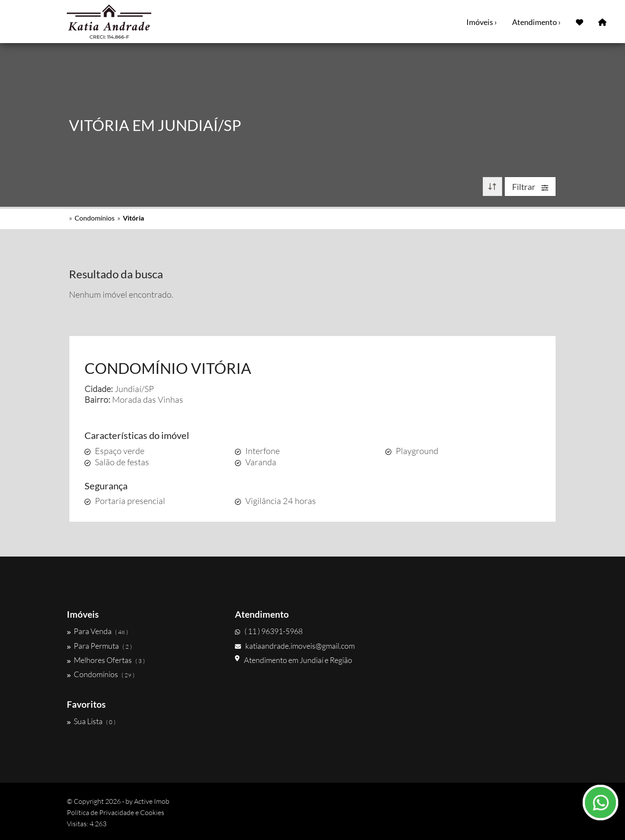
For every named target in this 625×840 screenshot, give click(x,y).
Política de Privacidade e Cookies (116, 812)
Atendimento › (536, 22)
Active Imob (152, 801)
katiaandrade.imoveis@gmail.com (295, 646)
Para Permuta (99, 646)
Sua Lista (91, 721)
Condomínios (95, 218)
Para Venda (97, 631)
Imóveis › (482, 22)
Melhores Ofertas (106, 660)
